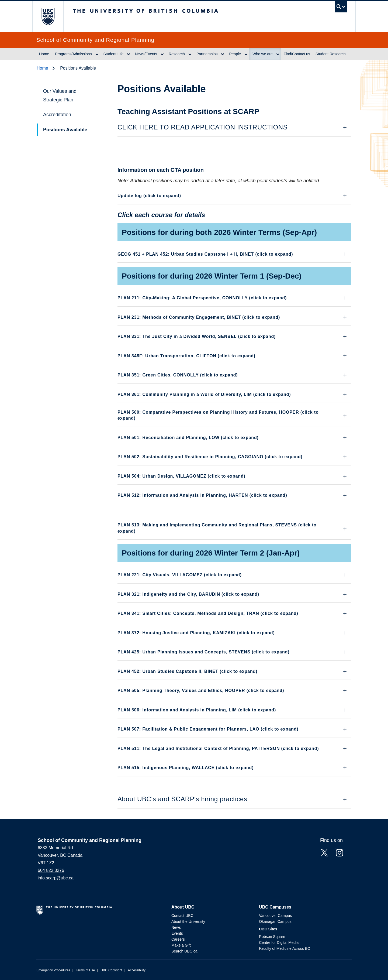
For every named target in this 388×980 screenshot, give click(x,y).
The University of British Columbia (48, 16)
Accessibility (137, 970)
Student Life (114, 54)
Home (44, 54)
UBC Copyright (111, 970)
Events (177, 933)
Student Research (331, 54)
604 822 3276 (51, 870)
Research (177, 54)
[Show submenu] (97, 54)
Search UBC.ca (184, 951)
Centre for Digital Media (279, 943)
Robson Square (272, 937)
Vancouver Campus (275, 916)
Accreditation (57, 115)
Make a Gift (181, 945)
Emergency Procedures (53, 970)
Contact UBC (182, 916)
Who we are (263, 54)
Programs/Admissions (73, 54)
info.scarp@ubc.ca (56, 878)
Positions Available (65, 130)
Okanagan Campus (275, 921)
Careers (178, 939)
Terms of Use (86, 970)
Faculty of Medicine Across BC (285, 948)
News (176, 927)
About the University (188, 921)
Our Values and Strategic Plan (60, 95)
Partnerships (207, 54)
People (235, 54)
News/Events (146, 54)
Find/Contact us (297, 54)
